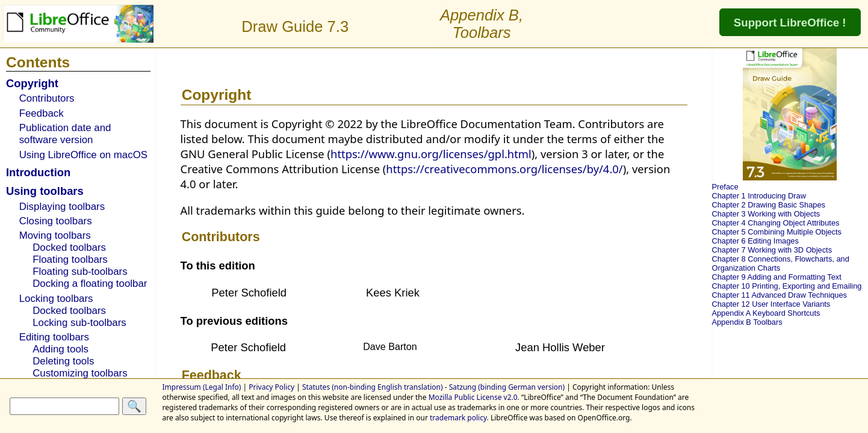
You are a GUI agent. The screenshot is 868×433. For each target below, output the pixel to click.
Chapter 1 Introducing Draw (759, 196)
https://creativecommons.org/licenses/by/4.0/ (504, 169)
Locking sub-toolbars (79, 323)
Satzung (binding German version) (507, 387)
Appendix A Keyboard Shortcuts (766, 313)
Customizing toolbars (80, 373)
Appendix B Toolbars (747, 322)
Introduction (38, 172)
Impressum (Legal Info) (202, 387)
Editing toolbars (54, 337)
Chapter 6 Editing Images (755, 241)
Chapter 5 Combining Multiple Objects (777, 232)
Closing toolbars (56, 221)
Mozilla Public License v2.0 (473, 397)
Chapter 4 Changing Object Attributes (775, 223)
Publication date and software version (65, 134)
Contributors (47, 98)
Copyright (32, 83)
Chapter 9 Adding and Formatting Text (776, 277)
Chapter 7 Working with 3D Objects (772, 250)
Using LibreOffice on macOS (83, 155)
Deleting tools (63, 361)
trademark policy (458, 418)
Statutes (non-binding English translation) (373, 387)
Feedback (42, 113)
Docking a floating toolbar (90, 284)
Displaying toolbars (62, 207)
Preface (725, 187)
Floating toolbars (70, 259)
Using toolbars (45, 191)
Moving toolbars (55, 235)
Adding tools (60, 349)
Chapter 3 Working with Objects (766, 214)
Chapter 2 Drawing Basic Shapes (768, 205)
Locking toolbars (56, 299)
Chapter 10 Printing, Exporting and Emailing (786, 286)
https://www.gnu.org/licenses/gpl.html (431, 154)
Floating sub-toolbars (80, 272)
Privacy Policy (271, 387)
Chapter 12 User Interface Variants (771, 304)
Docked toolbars (69, 247)
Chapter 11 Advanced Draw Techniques (779, 295)
